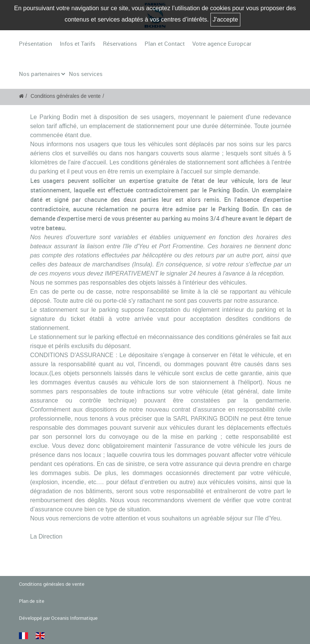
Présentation (36, 43)
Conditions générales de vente (66, 96)
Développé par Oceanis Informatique (58, 618)
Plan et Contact (165, 43)
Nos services (86, 74)
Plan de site (32, 601)
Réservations (120, 43)
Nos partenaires (40, 74)
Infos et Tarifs (78, 43)
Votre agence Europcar (222, 43)
